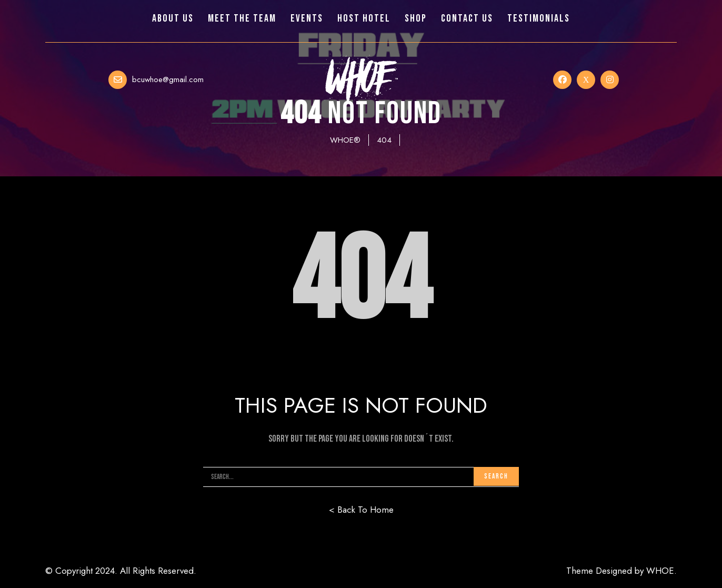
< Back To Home (361, 510)
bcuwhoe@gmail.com (168, 79)
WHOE (660, 571)
